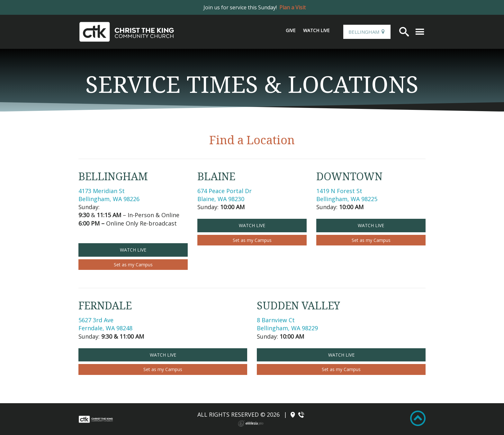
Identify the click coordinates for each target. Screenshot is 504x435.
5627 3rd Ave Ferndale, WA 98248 (105, 324)
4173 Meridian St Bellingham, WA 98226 (109, 195)
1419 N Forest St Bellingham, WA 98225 (347, 195)
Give (291, 30)
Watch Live (316, 30)
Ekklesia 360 (251, 423)
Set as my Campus (133, 265)
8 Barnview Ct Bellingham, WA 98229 (287, 324)
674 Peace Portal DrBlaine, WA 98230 (225, 195)
